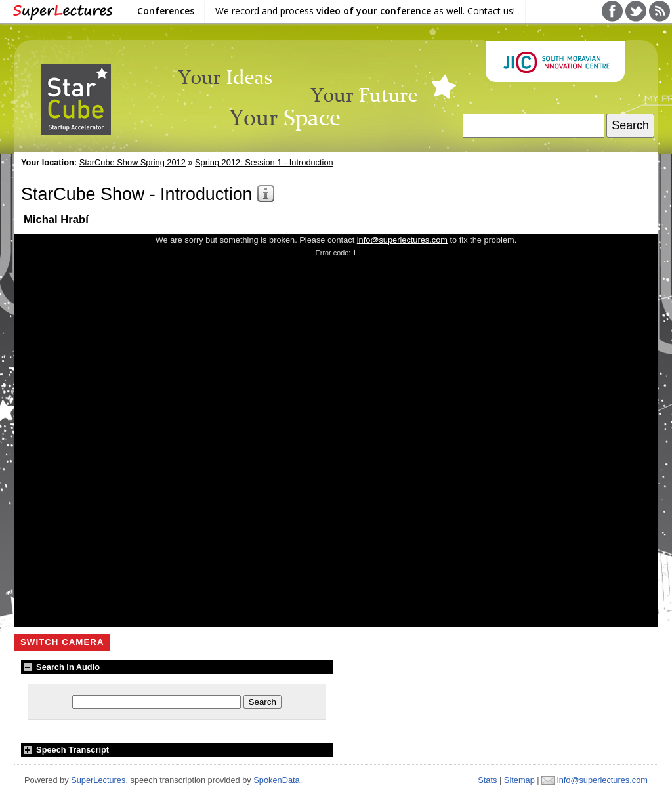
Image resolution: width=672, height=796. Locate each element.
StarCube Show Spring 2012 (133, 162)
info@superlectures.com (402, 240)
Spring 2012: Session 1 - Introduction (264, 162)
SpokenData (276, 780)
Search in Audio (60, 667)
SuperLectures (98, 780)
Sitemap (519, 780)
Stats (487, 780)
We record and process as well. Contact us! (365, 11)
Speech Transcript (65, 750)
